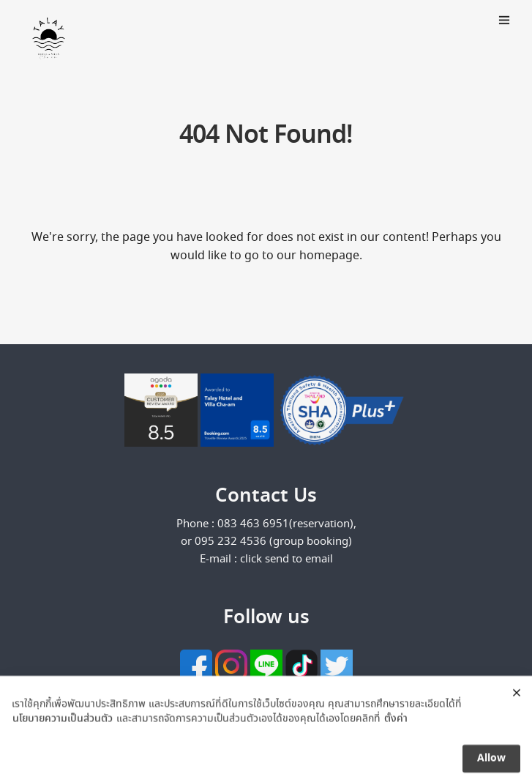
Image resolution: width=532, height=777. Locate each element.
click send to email (286, 559)
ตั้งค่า (396, 728)
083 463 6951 (253, 524)
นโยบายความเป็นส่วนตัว (63, 728)
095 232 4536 (232, 542)
